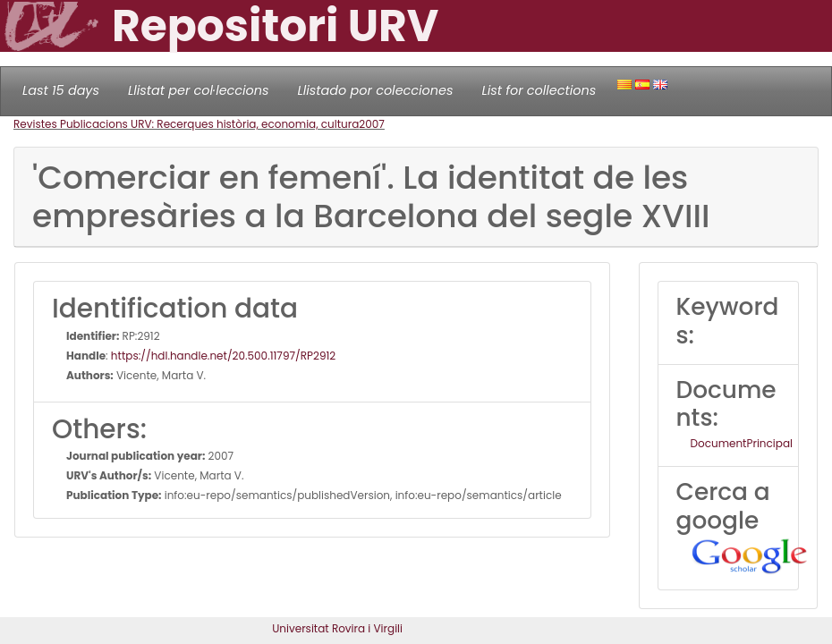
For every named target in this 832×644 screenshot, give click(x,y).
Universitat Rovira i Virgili (337, 628)
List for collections (539, 90)
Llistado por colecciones (376, 90)
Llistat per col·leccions (199, 90)
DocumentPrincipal (742, 443)
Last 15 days (61, 90)
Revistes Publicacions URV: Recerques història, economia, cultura (186, 124)
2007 (372, 124)
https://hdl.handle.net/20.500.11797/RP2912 (223, 356)
